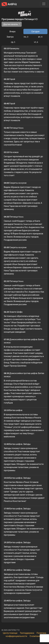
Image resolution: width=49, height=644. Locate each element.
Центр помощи (10, 633)
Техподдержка (27, 633)
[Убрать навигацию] (44, 4)
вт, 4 (40, 37)
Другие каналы (11, 24)
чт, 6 (36, 42)
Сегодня (35, 31)
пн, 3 (26, 37)
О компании (35, 636)
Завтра (10, 37)
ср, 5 (13, 42)
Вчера (12, 31)
